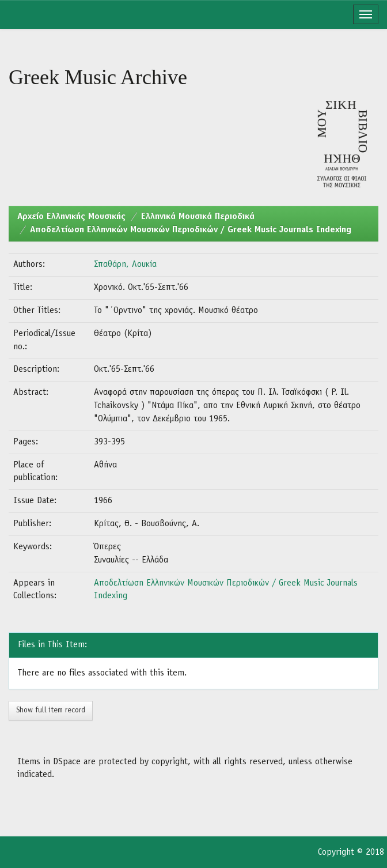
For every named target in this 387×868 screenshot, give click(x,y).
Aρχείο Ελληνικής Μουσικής (71, 217)
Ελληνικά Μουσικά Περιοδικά (198, 217)
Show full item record (51, 710)
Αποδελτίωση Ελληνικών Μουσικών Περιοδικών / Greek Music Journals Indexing (191, 230)
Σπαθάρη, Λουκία (125, 265)
